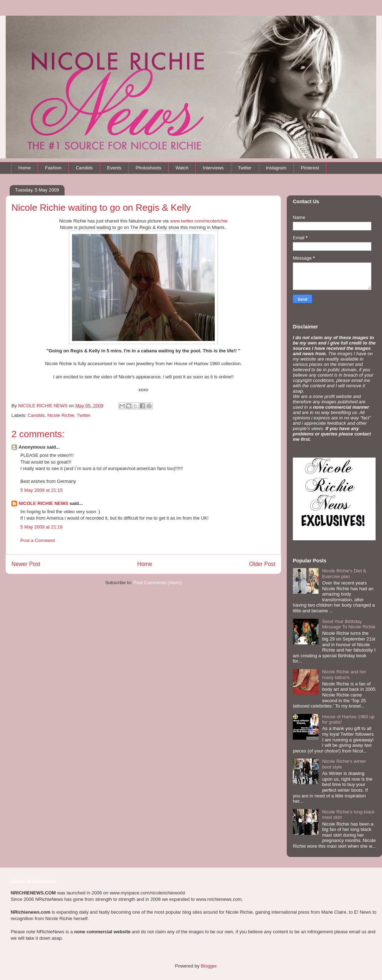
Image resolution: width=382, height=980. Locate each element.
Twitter (245, 168)
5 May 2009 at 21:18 (42, 527)
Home (25, 168)
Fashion (53, 168)
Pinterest (310, 168)
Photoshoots (148, 168)
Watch (182, 168)
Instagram (276, 168)
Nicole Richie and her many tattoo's (344, 675)
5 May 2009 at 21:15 (42, 490)
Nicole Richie (61, 415)
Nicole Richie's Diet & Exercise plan (344, 574)
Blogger (209, 966)
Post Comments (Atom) (157, 583)
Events (114, 168)
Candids (84, 168)
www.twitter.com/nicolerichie (199, 221)
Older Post (262, 564)
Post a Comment (38, 540)
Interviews (213, 168)
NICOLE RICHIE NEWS (43, 503)
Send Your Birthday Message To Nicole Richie (349, 624)
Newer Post (26, 564)
